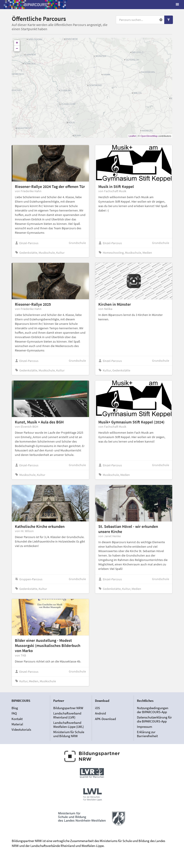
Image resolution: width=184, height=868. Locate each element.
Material (17, 724)
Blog (15, 708)
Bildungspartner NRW (68, 708)
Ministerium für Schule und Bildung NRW (69, 734)
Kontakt (17, 719)
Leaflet (132, 136)
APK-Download (105, 719)
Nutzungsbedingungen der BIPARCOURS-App (153, 710)
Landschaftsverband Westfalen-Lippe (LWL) (69, 725)
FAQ (14, 713)
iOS (97, 708)
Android (100, 713)
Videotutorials (21, 729)
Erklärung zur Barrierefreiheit (147, 734)
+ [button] (17, 43)
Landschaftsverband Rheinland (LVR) (67, 715)
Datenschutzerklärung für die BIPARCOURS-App (154, 719)
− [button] (17, 49)
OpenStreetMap (149, 136)
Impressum (144, 727)
